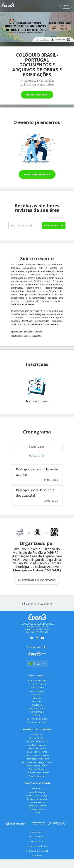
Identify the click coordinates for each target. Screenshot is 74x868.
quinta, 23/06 (37, 456)
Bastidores (37, 856)
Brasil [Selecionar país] (37, 663)
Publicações (37, 734)
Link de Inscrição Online (37, 766)
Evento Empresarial (37, 681)
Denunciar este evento (37, 604)
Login (66, 6)
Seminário (37, 701)
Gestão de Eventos (37, 748)
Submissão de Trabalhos (37, 755)
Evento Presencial (37, 684)
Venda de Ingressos (37, 745)
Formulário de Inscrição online (37, 762)
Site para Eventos (37, 769)
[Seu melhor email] (25, 225)
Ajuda (37, 813)
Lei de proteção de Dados (37, 846)
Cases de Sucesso (37, 792)
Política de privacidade (37, 851)
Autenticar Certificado (37, 806)
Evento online (37, 687)
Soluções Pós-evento (37, 752)
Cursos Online (37, 712)
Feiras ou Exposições (37, 722)
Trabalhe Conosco (37, 832)
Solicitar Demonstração (37, 795)
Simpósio (37, 698)
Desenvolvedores (37, 809)
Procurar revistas (37, 174)
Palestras (37, 715)
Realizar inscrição (37, 95)
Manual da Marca (37, 837)
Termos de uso (37, 841)
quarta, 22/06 (37, 447)
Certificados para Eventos (37, 773)
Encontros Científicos (37, 719)
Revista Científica (37, 738)
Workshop (37, 705)
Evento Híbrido (37, 691)
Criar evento (37, 788)
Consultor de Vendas (37, 799)
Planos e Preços (37, 802)
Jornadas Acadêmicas (37, 708)
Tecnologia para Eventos (37, 759)
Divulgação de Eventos (37, 741)
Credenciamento (37, 776)
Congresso (37, 694)
